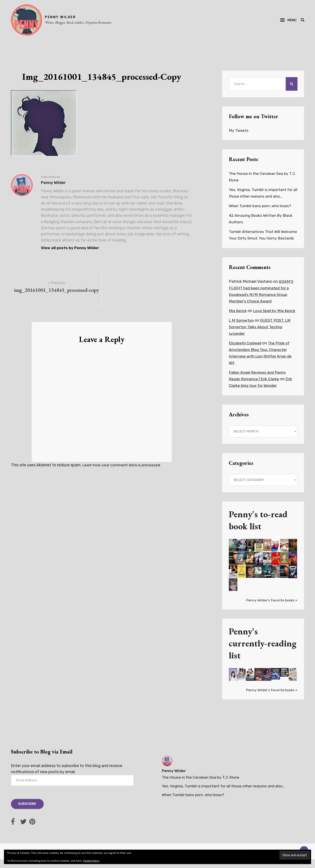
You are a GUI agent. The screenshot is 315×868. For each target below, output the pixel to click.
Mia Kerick (238, 319)
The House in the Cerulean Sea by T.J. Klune (201, 785)
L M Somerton (242, 328)
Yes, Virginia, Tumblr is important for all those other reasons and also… (225, 794)
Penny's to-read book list (258, 528)
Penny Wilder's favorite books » (272, 608)
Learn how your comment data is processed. (122, 467)
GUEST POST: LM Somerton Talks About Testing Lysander (260, 335)
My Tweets (239, 132)
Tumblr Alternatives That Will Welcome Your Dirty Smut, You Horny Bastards (262, 240)
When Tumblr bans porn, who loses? (261, 207)
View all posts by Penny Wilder (71, 249)
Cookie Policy (91, 861)
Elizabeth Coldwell (245, 351)
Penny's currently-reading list (263, 651)
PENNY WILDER (62, 18)
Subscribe (28, 813)
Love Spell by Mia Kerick (275, 319)
